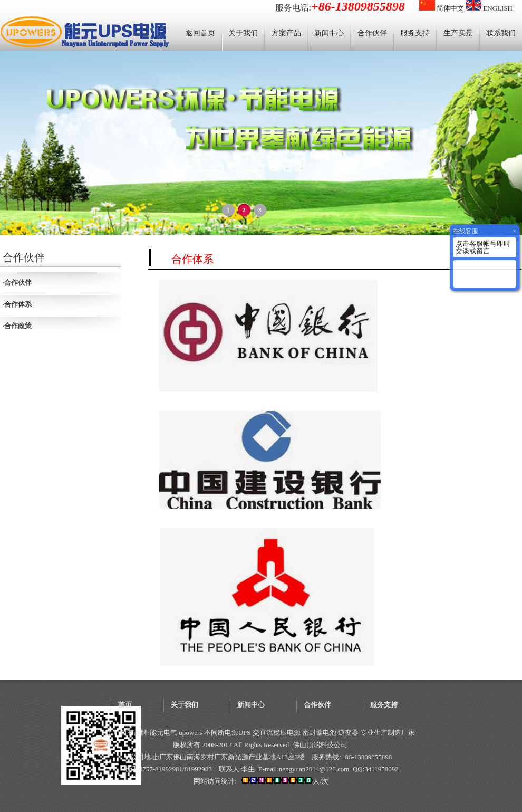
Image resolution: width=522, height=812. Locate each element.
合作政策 (18, 326)
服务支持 (415, 33)
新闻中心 (329, 33)
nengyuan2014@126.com (314, 769)
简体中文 (442, 8)
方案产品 (286, 33)
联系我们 (501, 33)
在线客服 (466, 231)
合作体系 (18, 304)
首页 (125, 705)
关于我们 (243, 33)
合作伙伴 (372, 33)
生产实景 (458, 33)
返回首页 (200, 33)
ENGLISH (489, 8)
